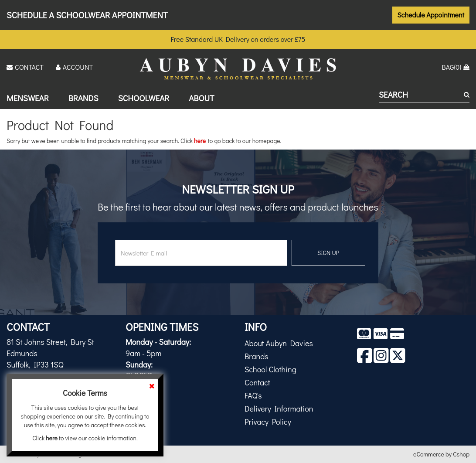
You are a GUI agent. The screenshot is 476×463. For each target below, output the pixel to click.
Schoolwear (144, 98)
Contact (257, 382)
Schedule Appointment (431, 15)
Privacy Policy (268, 422)
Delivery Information (279, 409)
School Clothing (270, 369)
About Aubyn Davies (279, 343)
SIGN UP (328, 253)
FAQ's (253, 395)
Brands (83, 98)
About (201, 98)
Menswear (28, 98)
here (200, 141)
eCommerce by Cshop (441, 454)
